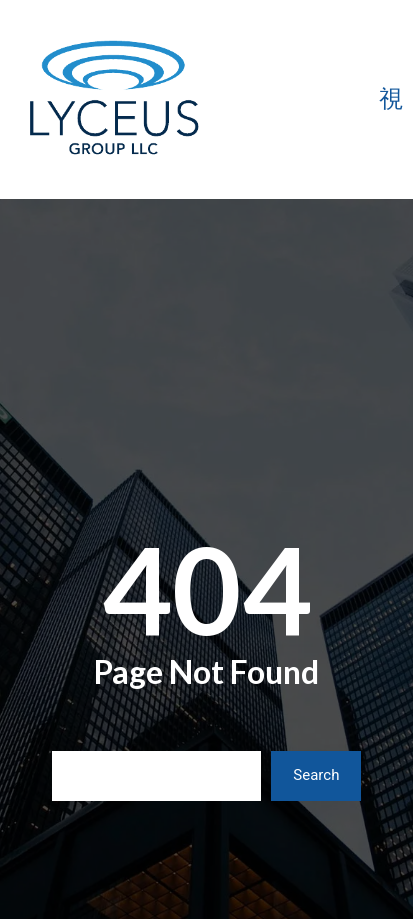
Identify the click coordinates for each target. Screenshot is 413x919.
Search (316, 775)
